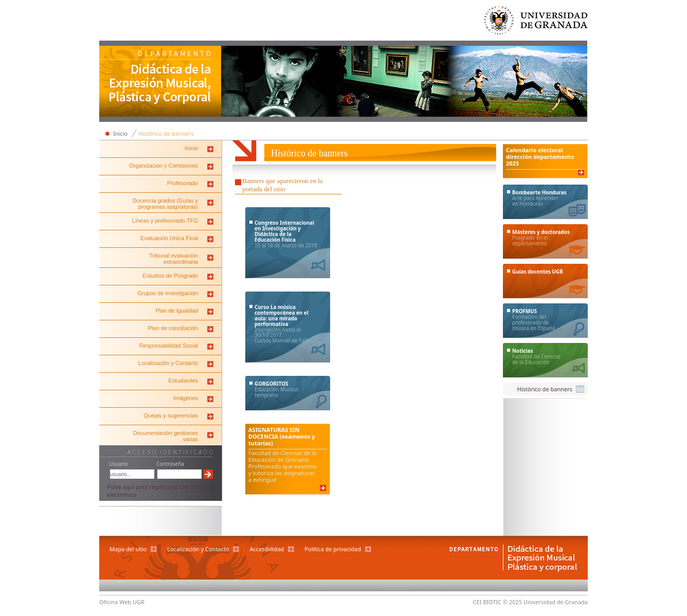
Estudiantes (183, 381)
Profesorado (183, 183)
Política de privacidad (333, 549)
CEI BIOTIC (487, 602)
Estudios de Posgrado (170, 276)
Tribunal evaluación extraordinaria (174, 259)
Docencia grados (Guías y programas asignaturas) (165, 204)
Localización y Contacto (168, 363)
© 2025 (512, 602)
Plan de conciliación (173, 328)
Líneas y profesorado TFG (165, 221)
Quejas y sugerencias (171, 415)
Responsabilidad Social (169, 346)
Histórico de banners (166, 133)
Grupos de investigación (168, 293)
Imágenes (186, 398)
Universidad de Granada (536, 23)
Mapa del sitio (128, 549)
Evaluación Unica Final (169, 238)
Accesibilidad (267, 549)
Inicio (120, 133)
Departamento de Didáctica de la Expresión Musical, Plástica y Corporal (160, 82)
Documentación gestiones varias (165, 436)
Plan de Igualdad (177, 311)
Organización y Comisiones (164, 166)
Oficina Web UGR (122, 602)
